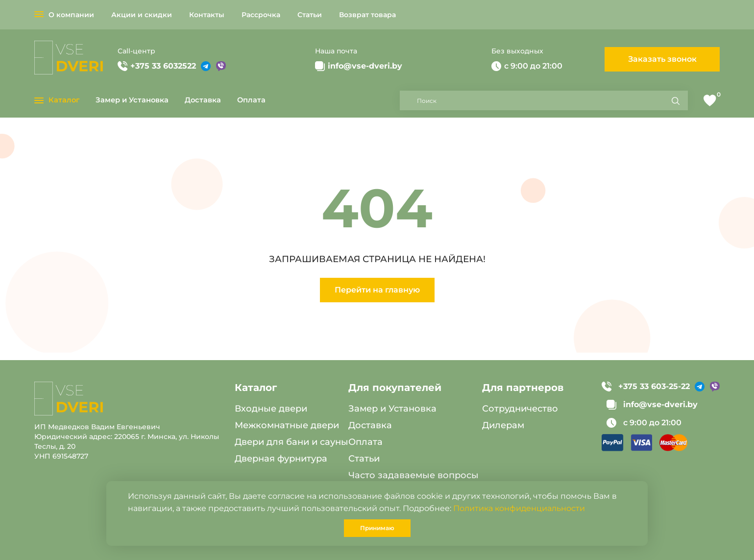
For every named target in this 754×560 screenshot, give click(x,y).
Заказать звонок (662, 59)
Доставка (203, 100)
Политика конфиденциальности (519, 508)
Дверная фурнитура (281, 459)
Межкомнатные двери (287, 425)
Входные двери (271, 409)
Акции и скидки (142, 15)
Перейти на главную (377, 290)
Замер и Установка (132, 100)
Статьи (310, 15)
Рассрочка (261, 15)
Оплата (251, 100)
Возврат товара (367, 15)
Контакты (207, 15)
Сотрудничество (520, 409)
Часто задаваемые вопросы (413, 475)
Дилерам (503, 425)
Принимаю (377, 528)
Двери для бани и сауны (292, 442)
